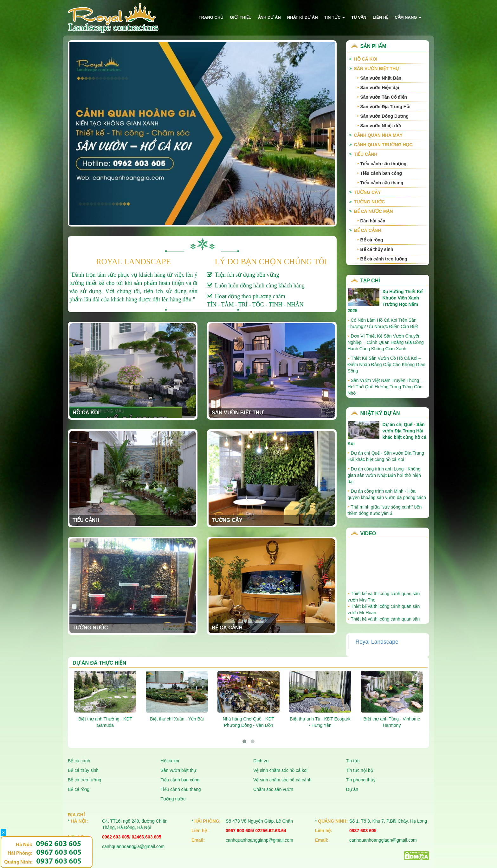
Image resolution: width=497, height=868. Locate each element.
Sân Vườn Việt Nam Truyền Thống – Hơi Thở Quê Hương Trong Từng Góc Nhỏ (385, 387)
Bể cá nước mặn (374, 211)
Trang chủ (211, 17)
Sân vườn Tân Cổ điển (384, 97)
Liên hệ (381, 17)
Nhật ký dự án (380, 413)
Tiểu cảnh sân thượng (384, 164)
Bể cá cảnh (227, 628)
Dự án (352, 789)
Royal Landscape (377, 642)
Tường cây (227, 520)
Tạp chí (370, 281)
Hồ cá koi (170, 761)
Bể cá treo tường (84, 780)
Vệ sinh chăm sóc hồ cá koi (280, 770)
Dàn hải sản (373, 221)
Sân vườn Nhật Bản (381, 78)
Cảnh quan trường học (383, 145)
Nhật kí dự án (303, 17)
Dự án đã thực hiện (99, 663)
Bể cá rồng (372, 240)
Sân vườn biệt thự (237, 413)
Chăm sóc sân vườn (273, 789)
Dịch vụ (261, 761)
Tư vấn (359, 17)
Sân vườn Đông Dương (385, 116)
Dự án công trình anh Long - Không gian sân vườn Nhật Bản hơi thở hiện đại (384, 475)
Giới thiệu (241, 17)
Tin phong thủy (361, 780)
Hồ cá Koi (86, 413)
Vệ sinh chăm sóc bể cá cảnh (282, 780)
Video (368, 533)
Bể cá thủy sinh (377, 249)
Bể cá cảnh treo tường (384, 259)
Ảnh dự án (269, 17)
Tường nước (90, 628)
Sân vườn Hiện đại (380, 88)
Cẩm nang (408, 17)
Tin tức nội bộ (360, 770)
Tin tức (335, 17)
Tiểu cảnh (86, 520)
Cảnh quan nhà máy (378, 135)
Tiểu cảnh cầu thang (382, 183)
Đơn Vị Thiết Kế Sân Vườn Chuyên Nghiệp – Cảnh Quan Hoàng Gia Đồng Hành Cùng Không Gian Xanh (386, 342)
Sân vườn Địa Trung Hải (385, 107)
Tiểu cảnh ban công (381, 173)
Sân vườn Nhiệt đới (381, 126)
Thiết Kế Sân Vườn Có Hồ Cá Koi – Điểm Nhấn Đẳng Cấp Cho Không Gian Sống (387, 365)
